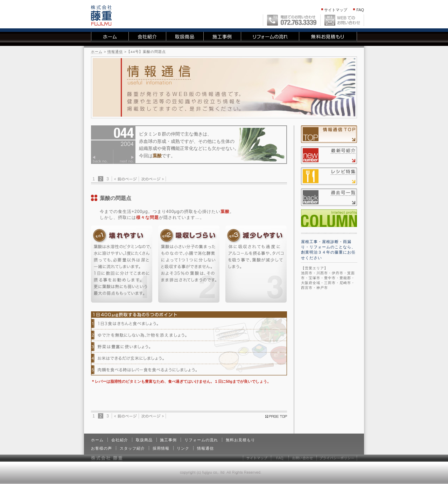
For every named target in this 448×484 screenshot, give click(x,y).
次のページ (124, 157)
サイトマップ (336, 10)
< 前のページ (125, 179)
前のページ (102, 157)
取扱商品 (185, 37)
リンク (183, 448)
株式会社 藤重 (101, 15)
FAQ (360, 10)
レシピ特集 (329, 176)
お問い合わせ (302, 458)
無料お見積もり (328, 37)
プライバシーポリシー (337, 458)
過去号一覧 (329, 197)
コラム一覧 (329, 218)
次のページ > (152, 179)
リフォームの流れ (270, 37)
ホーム (110, 37)
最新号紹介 (329, 155)
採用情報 (161, 448)
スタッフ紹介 (132, 448)
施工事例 (222, 37)
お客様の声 (101, 448)
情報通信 (115, 52)
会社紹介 (147, 37)
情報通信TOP (329, 134)
